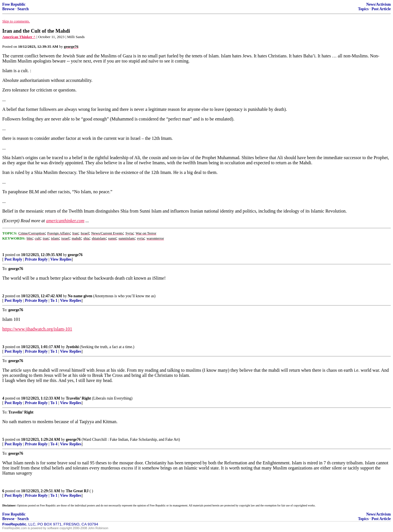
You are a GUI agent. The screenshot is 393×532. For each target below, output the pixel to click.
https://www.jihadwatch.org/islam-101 (37, 329)
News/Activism (378, 4)
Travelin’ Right (78, 398)
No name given (80, 296)
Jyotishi (72, 347)
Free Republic (14, 4)
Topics (363, 9)
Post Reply (13, 259)
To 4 (54, 444)
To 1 (54, 301)
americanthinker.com (65, 221)
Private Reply (36, 259)
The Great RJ (77, 491)
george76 (75, 255)
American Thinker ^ (19, 37)
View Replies (61, 259)
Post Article (381, 9)
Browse (8, 9)
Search (23, 9)
